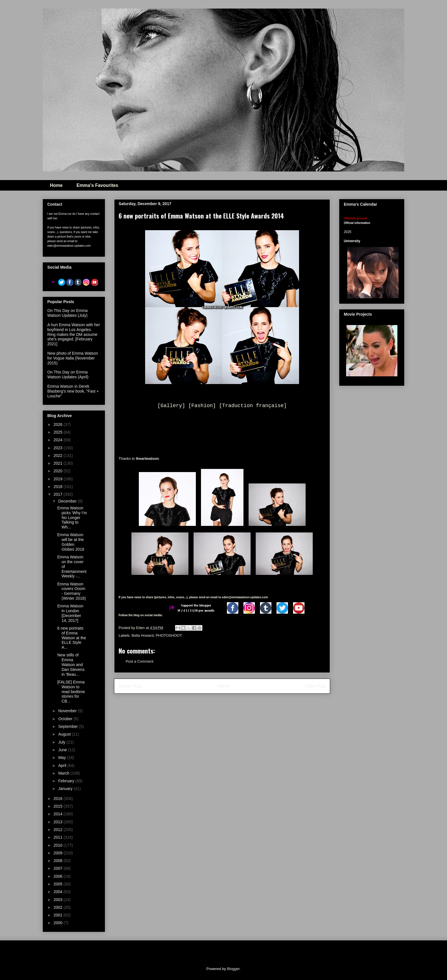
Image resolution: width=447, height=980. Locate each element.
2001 (59, 915)
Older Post (315, 686)
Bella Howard (143, 635)
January (66, 789)
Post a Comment (140, 661)
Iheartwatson (147, 459)
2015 (59, 806)
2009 (59, 853)
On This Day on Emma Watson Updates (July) (67, 313)
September (68, 726)
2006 (59, 876)
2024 (59, 440)
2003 (59, 900)
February (67, 781)
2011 (59, 837)
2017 (59, 494)
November (68, 711)
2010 (59, 845)
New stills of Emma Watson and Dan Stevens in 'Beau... (71, 664)
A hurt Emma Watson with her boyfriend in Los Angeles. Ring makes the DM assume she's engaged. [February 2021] (74, 334)
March (64, 773)
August (65, 734)
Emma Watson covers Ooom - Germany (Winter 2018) (72, 591)
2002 (59, 907)
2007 (59, 868)
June (63, 750)
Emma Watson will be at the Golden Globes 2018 (71, 542)
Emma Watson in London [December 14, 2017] (70, 613)
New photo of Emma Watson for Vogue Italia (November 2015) (73, 358)
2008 (59, 861)
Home (56, 185)
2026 (59, 424)
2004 (59, 892)
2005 (59, 884)
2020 (59, 471)
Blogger (233, 969)
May (62, 758)
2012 (59, 830)
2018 (59, 487)
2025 (59, 432)
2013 (59, 822)
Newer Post (130, 686)
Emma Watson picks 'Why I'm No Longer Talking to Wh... (72, 517)
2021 (59, 463)
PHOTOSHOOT (169, 635)
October (66, 719)
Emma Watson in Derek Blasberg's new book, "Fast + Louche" (73, 391)
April (63, 765)
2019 (59, 479)
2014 (59, 814)
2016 (59, 799)
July (62, 742)
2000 (59, 923)
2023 (59, 448)
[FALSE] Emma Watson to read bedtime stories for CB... (71, 692)
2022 (59, 456)
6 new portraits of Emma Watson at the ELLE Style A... (72, 638)
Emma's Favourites (97, 185)
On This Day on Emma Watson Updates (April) (68, 374)
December (68, 501)
